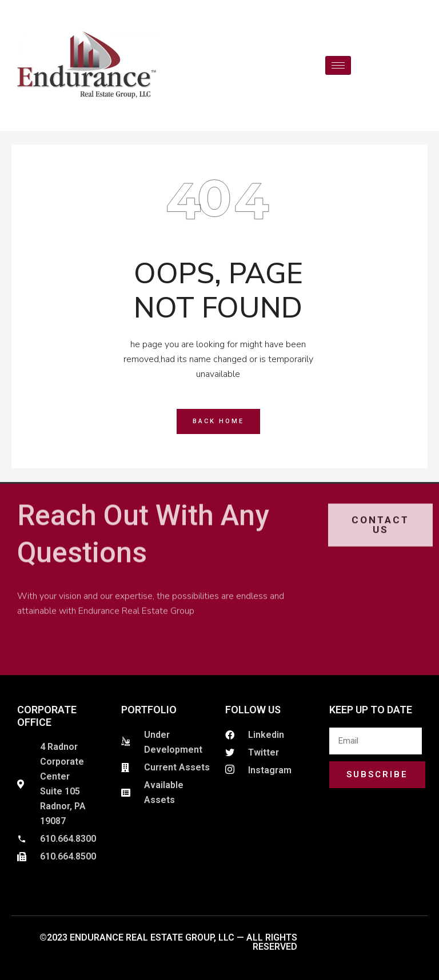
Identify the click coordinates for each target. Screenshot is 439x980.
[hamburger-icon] (338, 65)
